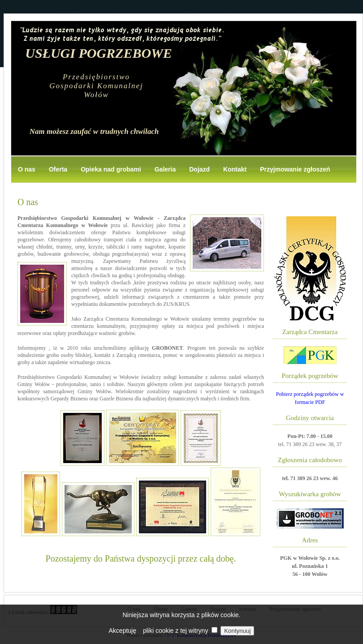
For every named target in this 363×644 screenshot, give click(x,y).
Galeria (165, 169)
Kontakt (235, 169)
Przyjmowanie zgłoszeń (295, 169)
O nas (27, 169)
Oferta (58, 169)
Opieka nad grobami (111, 169)
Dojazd (199, 169)
